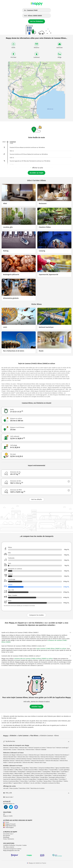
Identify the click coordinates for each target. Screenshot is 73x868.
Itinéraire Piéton (14, 748)
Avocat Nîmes (62, 774)
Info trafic (6, 788)
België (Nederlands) (10, 826)
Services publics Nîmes (9, 777)
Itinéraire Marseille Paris (10, 757)
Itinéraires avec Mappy (9, 755)
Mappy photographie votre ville (11, 851)
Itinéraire (6, 748)
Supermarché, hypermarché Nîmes (12, 779)
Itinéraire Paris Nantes (9, 759)
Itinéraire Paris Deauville (47, 755)
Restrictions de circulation (38, 788)
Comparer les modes (36, 615)
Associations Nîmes (8, 774)
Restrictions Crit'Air (24, 788)
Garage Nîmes (25, 768)
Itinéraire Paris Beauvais (52, 761)
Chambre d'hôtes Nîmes (10, 772)
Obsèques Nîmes (43, 770)
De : (31, 10)
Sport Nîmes (27, 774)
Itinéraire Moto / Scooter (10, 750)
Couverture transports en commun (12, 849)
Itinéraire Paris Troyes (40, 763)
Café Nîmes (26, 783)
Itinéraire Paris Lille (23, 757)
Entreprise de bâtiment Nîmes (47, 768)
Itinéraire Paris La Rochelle (23, 761)
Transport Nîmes (53, 770)
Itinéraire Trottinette (41, 750)
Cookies (25, 845)
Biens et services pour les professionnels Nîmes (44, 774)
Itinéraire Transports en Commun (37, 748)
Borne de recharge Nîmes (29, 779)
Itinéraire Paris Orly (34, 757)
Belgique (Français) (9, 824)
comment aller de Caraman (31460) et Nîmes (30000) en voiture (33, 659)
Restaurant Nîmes (16, 768)
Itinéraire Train (51, 748)
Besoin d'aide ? (8, 797)
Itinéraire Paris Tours (38, 759)
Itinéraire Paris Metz (28, 763)
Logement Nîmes (18, 783)
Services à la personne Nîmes (11, 781)
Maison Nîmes (34, 768)
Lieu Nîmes (40, 781)
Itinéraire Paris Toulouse (47, 757)
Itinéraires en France (22, 755)
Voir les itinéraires (37, 21)
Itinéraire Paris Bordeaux (62, 755)
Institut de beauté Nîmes (59, 775)
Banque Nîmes (48, 781)
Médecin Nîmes (19, 774)
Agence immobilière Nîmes (63, 768)
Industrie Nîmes (54, 779)
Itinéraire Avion (30, 750)
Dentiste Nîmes (39, 775)
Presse (5, 839)
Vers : (33, 16)
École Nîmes (62, 779)
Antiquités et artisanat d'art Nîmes (51, 783)
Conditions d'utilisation (9, 845)
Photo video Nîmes (58, 781)
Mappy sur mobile (8, 816)
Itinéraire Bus (21, 750)
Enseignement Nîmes (43, 779)
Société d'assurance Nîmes (31, 770)
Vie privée (19, 845)
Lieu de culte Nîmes (36, 783)
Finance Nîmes (24, 781)
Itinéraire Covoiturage (62, 748)
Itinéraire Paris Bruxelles (38, 761)
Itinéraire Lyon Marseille (15, 763)
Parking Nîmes (22, 772)
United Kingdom (8, 827)
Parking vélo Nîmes (29, 775)
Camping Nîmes (46, 772)
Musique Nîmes (7, 775)
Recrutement (7, 836)
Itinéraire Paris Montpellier (52, 759)
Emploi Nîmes (48, 775)
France (6, 822)
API (4, 814)
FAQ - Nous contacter (9, 847)
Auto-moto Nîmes (9, 770)
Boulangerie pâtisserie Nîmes (57, 777)
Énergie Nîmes (44, 777)
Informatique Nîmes (18, 775)
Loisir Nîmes (32, 781)
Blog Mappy (6, 837)
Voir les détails (37, 499)
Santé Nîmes (64, 772)
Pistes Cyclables (14, 788)
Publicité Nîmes (35, 777)
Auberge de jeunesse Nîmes (34, 772)
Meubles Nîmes (56, 772)
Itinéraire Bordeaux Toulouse (24, 759)
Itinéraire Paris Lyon (34, 755)
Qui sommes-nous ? (8, 834)
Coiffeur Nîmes (18, 770)
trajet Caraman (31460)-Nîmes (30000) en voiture (51, 649)
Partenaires (11, 839)
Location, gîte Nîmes (64, 770)
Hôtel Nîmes (6, 768)
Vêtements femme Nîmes (23, 777)
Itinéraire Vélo (23, 748)
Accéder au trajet (36, 173)
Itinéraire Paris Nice (60, 757)
